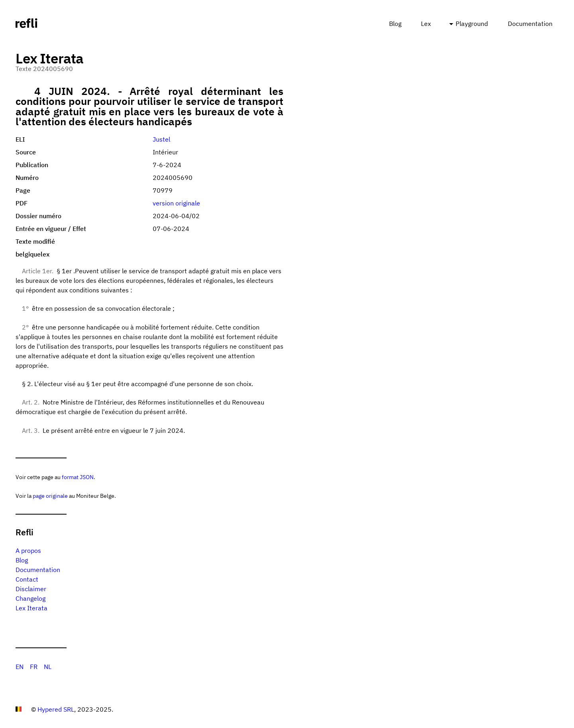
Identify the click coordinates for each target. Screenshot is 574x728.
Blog (395, 24)
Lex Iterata (31, 608)
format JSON (78, 477)
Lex (426, 24)
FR (34, 667)
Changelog (30, 598)
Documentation (530, 24)
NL (48, 667)
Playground (472, 24)
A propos (28, 550)
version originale (176, 203)
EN (20, 667)
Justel (161, 139)
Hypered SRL (56, 709)
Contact (27, 579)
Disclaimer (31, 589)
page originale (50, 496)
